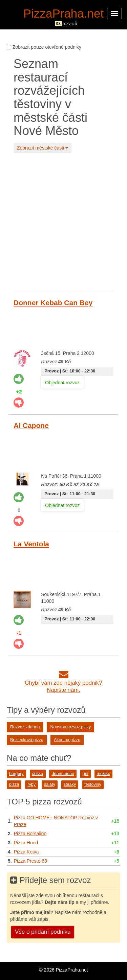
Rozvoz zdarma (25, 727)
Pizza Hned (26, 843)
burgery (16, 774)
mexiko (104, 774)
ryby (31, 784)
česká (38, 774)
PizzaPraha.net (63, 13)
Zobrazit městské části (43, 148)
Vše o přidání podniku (43, 932)
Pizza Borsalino (30, 834)
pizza (14, 784)
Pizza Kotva (26, 852)
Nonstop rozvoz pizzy (70, 727)
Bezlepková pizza (27, 740)
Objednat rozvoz (62, 383)
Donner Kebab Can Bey (53, 303)
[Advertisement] (63, 221)
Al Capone (31, 425)
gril (86, 774)
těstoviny (93, 784)
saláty (50, 784)
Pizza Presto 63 (30, 861)
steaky (70, 784)
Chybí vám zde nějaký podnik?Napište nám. (63, 683)
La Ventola (31, 544)
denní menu (63, 774)
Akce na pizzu (67, 740)
